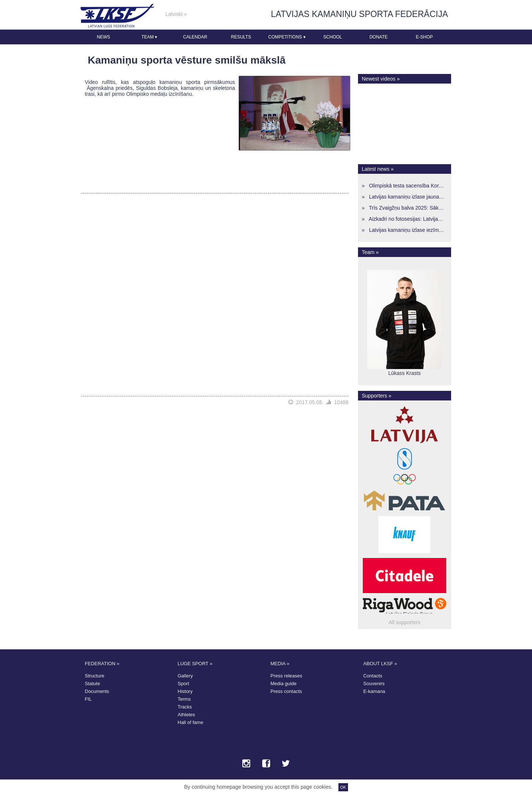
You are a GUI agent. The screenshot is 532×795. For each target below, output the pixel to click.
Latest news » (378, 169)
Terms (184, 699)
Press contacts (286, 691)
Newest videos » (381, 79)
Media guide (284, 684)
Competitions (287, 37)
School (333, 37)
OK (343, 787)
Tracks (185, 707)
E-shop (424, 37)
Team (149, 37)
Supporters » (376, 396)
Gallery (185, 676)
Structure (95, 676)
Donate (378, 37)
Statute (93, 684)
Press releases (286, 676)
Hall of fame (190, 722)
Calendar (195, 37)
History (185, 691)
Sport (183, 684)
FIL (88, 699)
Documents (97, 691)
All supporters (405, 622)
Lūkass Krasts (405, 373)
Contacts (373, 676)
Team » (370, 252)
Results (241, 37)
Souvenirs (374, 684)
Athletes (186, 715)
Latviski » (176, 14)
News (103, 37)
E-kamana (374, 691)
